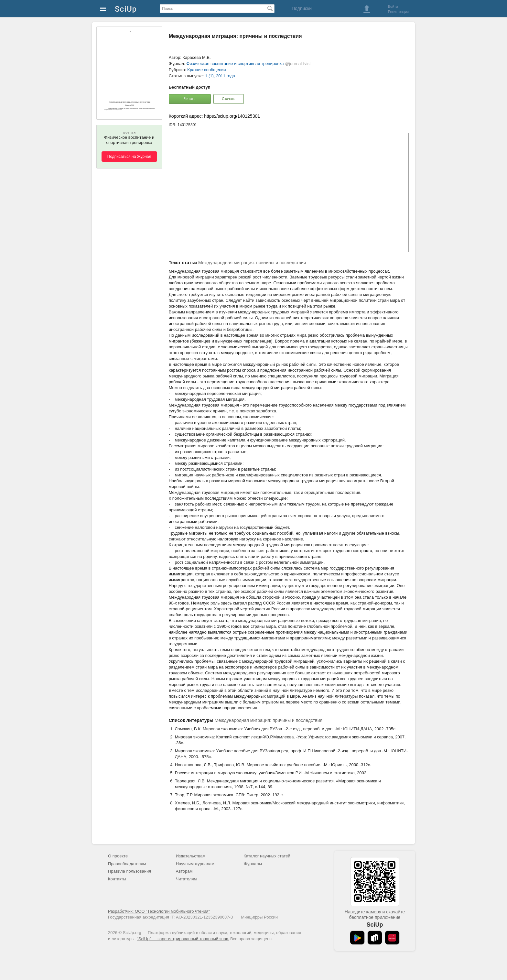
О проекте (118, 856)
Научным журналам (195, 864)
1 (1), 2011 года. (221, 76)
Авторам (184, 871)
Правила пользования (129, 871)
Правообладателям (127, 864)
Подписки (302, 8)
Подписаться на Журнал (129, 157)
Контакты (117, 879)
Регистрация (398, 12)
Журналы (253, 864)
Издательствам (191, 856)
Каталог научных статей (267, 856)
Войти (393, 6)
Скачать (228, 99)
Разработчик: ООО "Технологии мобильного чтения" (159, 911)
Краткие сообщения (206, 70)
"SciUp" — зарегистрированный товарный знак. (183, 939)
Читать (190, 99)
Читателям (186, 879)
